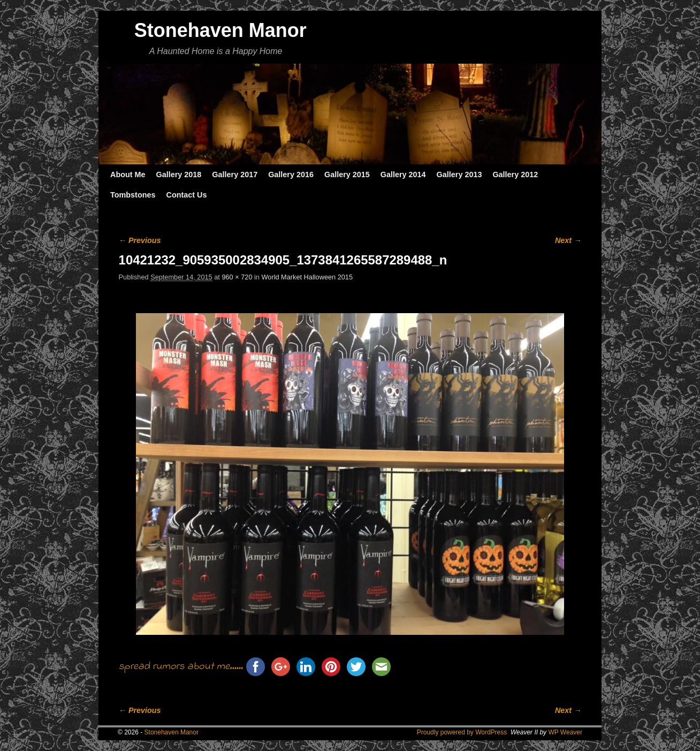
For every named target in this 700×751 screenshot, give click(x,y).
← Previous (140, 240)
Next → (568, 240)
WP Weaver (565, 732)
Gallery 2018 (179, 175)
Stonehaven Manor (220, 30)
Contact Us (186, 195)
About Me (128, 175)
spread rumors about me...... (181, 667)
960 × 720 (237, 277)
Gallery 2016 (291, 175)
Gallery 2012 (515, 175)
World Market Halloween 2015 (307, 277)
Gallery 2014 (403, 175)
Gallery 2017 (235, 175)
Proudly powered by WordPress (462, 732)
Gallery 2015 (347, 175)
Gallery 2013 (459, 175)
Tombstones (133, 195)
